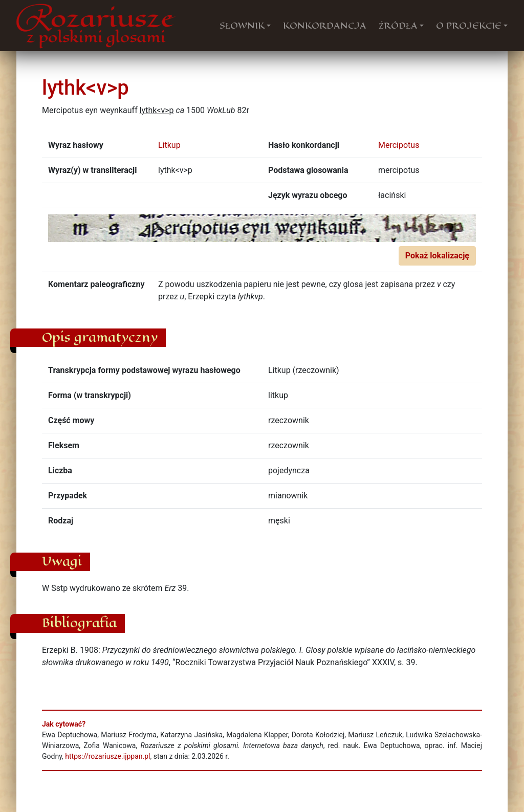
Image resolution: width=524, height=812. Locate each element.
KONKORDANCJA (325, 26)
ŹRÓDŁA (398, 26)
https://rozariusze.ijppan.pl (107, 756)
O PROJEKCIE (469, 26)
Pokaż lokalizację (437, 256)
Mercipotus (399, 145)
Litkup (169, 145)
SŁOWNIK (242, 26)
